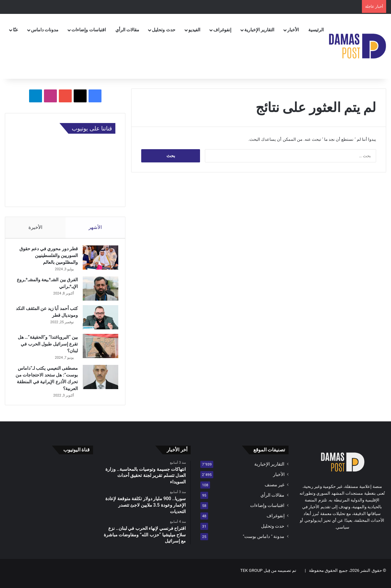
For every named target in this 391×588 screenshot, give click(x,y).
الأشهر (95, 227)
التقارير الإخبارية (259, 30)
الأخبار (293, 30)
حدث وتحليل (164, 30)
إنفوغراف (222, 30)
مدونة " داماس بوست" (264, 542)
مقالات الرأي (127, 30)
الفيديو (194, 30)
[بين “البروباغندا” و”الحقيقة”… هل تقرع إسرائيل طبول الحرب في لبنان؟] (98, 349)
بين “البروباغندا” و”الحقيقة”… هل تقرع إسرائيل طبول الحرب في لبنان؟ (47, 347)
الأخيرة (35, 227)
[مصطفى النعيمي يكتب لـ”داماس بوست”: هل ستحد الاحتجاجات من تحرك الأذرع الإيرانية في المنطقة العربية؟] (98, 380)
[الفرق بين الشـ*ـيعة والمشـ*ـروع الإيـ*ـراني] (98, 291)
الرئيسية (316, 30)
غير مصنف (275, 490)
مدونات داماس (45, 30)
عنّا (16, 30)
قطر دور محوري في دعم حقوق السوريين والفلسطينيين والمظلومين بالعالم (46, 258)
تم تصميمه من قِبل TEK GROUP (269, 576)
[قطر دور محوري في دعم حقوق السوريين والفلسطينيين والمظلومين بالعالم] (98, 260)
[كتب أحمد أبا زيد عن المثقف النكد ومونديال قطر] (98, 320)
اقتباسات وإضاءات (89, 30)
